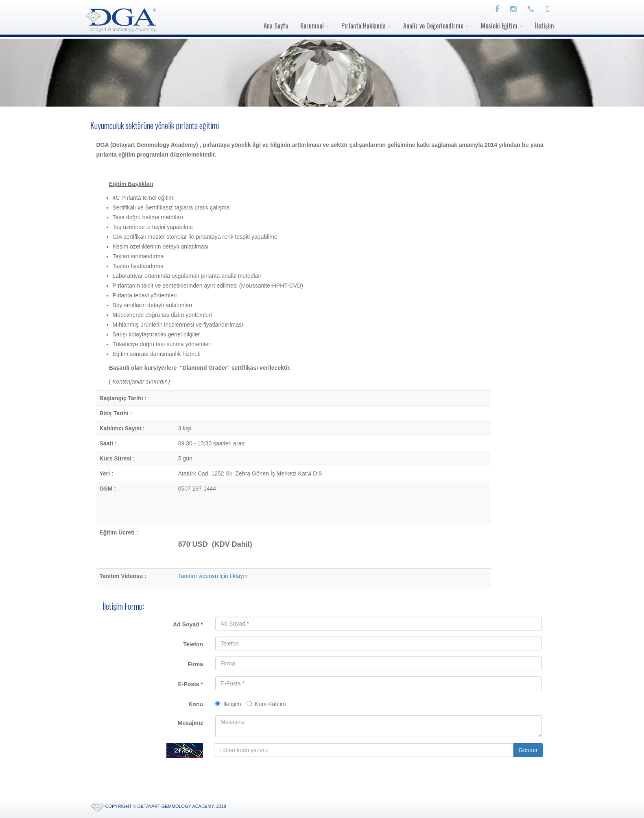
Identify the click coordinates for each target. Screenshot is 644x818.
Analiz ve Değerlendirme (433, 26)
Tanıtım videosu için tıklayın (213, 576)
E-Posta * (191, 684)
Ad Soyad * (188, 624)
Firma (195, 664)
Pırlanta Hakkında (363, 26)
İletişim (545, 26)
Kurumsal (312, 26)
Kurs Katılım (266, 704)
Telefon (193, 644)
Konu (196, 704)
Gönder (528, 750)
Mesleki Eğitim (499, 26)
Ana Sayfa (276, 26)
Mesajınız (190, 723)
